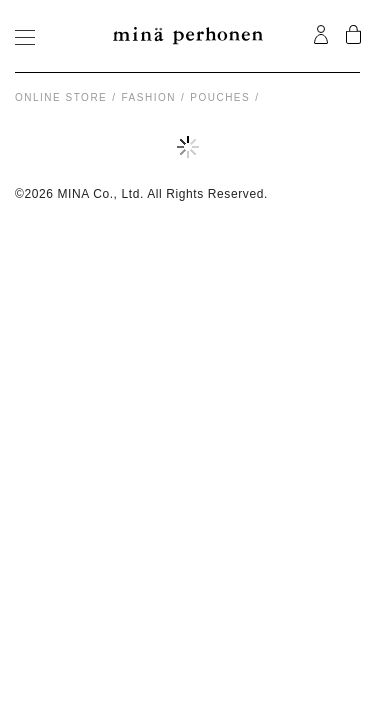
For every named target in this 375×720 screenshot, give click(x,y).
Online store (61, 97)
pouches (220, 97)
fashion (149, 97)
